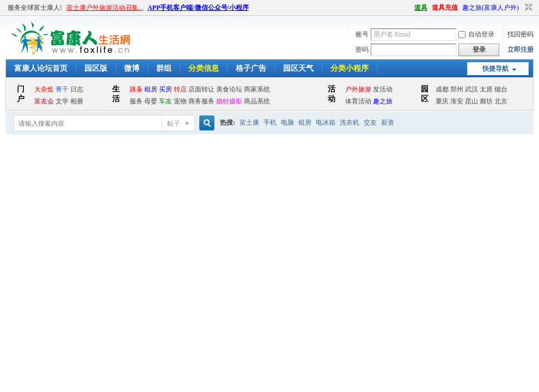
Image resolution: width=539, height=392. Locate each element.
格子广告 (251, 68)
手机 (270, 122)
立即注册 (520, 50)
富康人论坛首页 (41, 68)
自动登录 (476, 34)
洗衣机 (350, 122)
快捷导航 (495, 69)
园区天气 (298, 68)
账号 (362, 34)
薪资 (388, 122)
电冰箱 (326, 122)
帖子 (174, 124)
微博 (132, 68)
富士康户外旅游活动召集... (105, 8)
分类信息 (204, 68)
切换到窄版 (527, 8)
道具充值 (445, 8)
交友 (370, 122)
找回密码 (520, 34)
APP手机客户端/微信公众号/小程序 (198, 8)
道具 (421, 8)
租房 (305, 122)
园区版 (96, 68)
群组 (164, 68)
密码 (362, 50)
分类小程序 (350, 68)
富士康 (249, 122)
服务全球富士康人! (35, 8)
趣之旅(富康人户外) (491, 8)
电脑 (287, 122)
